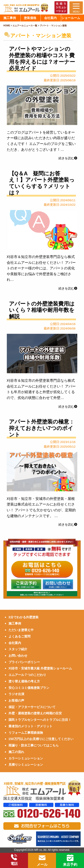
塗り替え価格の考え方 (24, 681)
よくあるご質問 (19, 636)
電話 (14, 860)
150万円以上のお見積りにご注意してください (41, 739)
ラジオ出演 (16, 694)
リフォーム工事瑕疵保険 (26, 733)
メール (42, 860)
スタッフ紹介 (18, 649)
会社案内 (15, 643)
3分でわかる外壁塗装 (24, 617)
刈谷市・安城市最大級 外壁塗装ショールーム (40, 668)
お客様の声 (16, 700)
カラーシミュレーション (26, 758)
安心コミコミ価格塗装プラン (29, 688)
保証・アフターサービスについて (32, 707)
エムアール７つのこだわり (27, 675)
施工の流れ (16, 752)
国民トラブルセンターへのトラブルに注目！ (40, 720)
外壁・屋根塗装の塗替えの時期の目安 (35, 713)
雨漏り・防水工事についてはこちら (34, 745)
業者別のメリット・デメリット (30, 726)
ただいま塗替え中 (21, 630)
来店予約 (70, 860)
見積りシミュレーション (26, 765)
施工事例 (15, 623)
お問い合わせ (18, 656)
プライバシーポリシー (24, 662)
